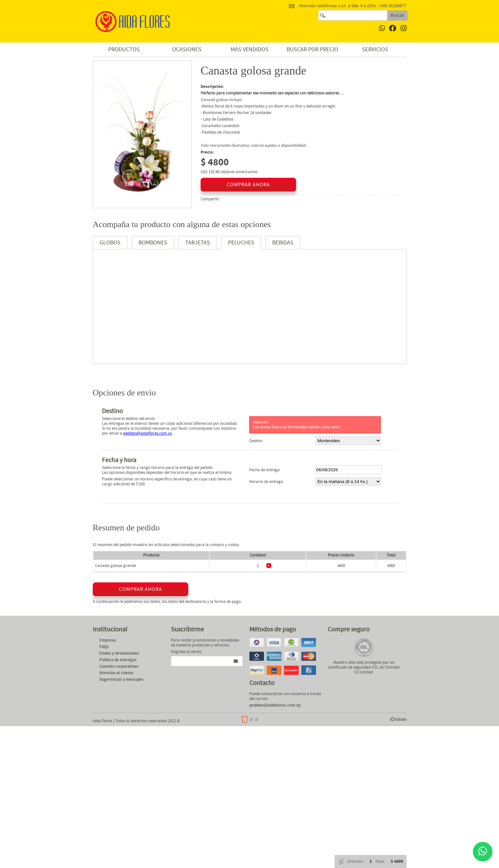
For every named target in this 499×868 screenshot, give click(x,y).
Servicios (375, 50)
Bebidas (283, 243)
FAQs (104, 647)
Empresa (108, 640)
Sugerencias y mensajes (121, 680)
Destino (256, 441)
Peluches (241, 243)
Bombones (153, 243)
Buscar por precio (312, 50)
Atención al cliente (116, 673)
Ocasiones (187, 50)
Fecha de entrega (265, 470)
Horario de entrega (266, 482)
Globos (110, 243)
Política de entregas (118, 660)
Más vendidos (250, 50)
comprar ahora (248, 185)
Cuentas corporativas (119, 667)
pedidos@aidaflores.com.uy (148, 434)
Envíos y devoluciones (119, 653)
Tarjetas (198, 243)
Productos (124, 50)
